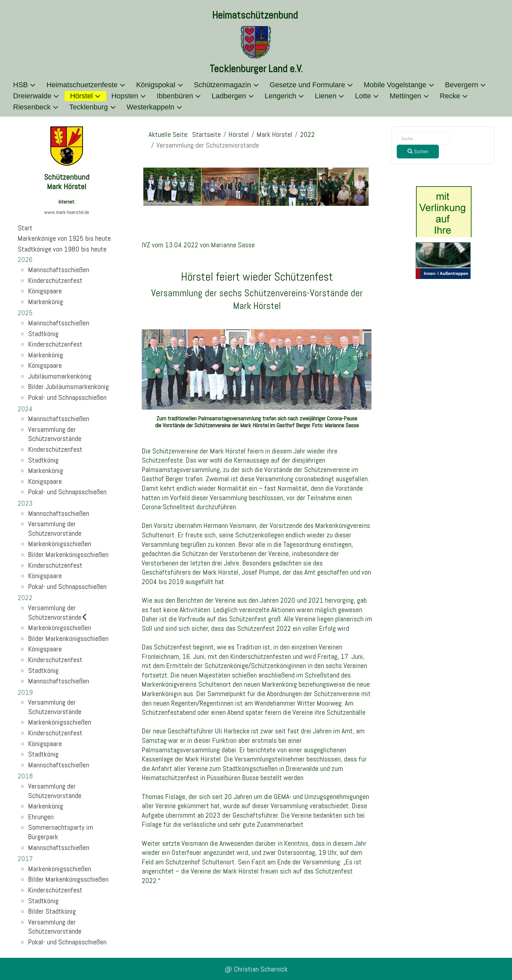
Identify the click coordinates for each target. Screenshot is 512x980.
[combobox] (423, 138)
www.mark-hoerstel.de (67, 212)
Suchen (418, 151)
